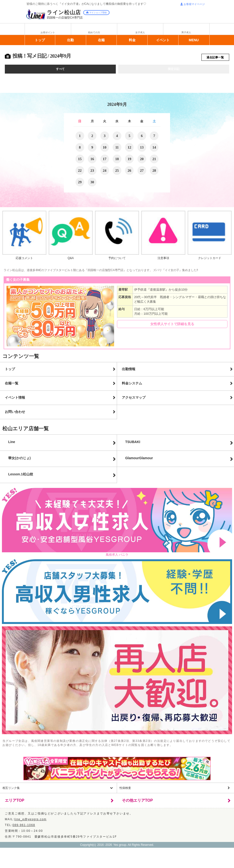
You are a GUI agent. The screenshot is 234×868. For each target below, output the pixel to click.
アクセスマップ (134, 400)
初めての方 (94, 32)
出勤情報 (129, 371)
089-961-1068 (24, 827)
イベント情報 (15, 400)
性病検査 (125, 790)
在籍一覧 (12, 385)
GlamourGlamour (139, 460)
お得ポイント (48, 32)
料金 (132, 40)
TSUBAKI (133, 444)
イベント (163, 40)
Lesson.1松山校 (21, 476)
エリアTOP (15, 803)
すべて (60, 71)
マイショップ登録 (96, 13)
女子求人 (140, 32)
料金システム (132, 385)
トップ (40, 40)
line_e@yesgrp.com (30, 821)
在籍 (101, 40)
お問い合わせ (15, 414)
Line (12, 444)
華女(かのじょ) (19, 460)
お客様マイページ (193, 4)
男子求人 (186, 32)
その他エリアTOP (137, 803)
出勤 (70, 40)
